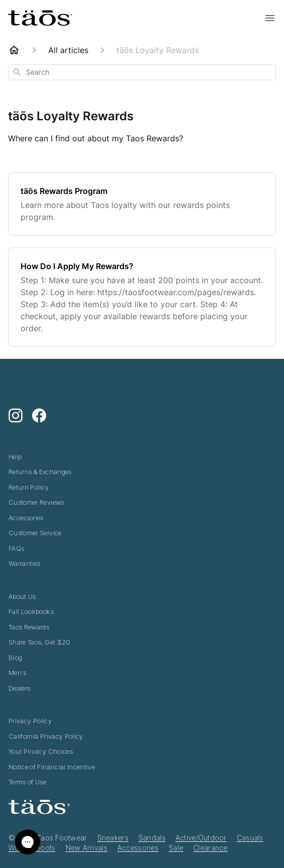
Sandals (152, 838)
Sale (176, 848)
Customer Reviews (36, 502)
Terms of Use (27, 782)
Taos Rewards (29, 627)
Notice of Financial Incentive (52, 767)
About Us (22, 596)
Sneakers (113, 838)
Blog (15, 658)
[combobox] (142, 72)
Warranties (25, 563)
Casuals (250, 838)
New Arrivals (87, 848)
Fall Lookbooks (31, 611)
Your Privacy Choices (41, 751)
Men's (18, 673)
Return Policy (29, 487)
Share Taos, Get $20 (40, 642)
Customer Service (35, 533)
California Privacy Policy (46, 736)
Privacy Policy (30, 721)
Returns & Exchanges (40, 472)
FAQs (16, 548)
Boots (45, 848)
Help (15, 457)
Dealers (19, 688)
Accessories (26, 518)
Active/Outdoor (201, 838)
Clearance (210, 848)
